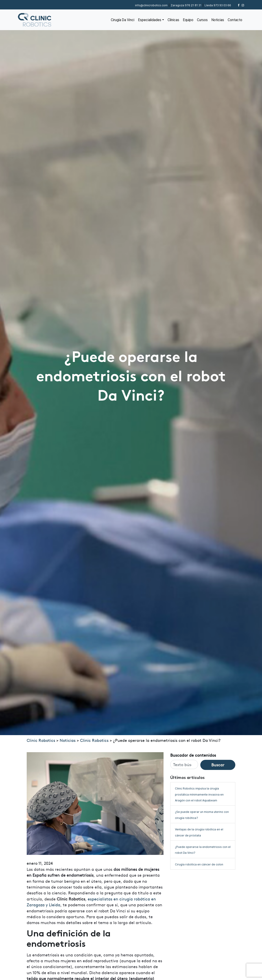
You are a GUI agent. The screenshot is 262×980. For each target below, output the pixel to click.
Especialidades (150, 20)
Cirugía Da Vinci (123, 20)
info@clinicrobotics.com (151, 5)
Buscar (218, 765)
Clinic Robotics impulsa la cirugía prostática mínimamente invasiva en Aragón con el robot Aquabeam (199, 794)
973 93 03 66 (218, 5)
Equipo (188, 20)
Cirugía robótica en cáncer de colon (199, 864)
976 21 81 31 (186, 5)
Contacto (235, 20)
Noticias (218, 20)
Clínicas (173, 20)
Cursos (202, 20)
